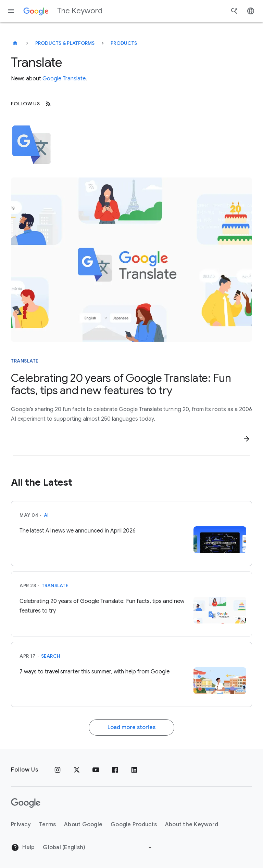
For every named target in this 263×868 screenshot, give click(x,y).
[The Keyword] (15, 43)
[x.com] (77, 770)
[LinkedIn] (134, 770)
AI (46, 515)
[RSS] (48, 104)
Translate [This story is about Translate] (25, 361)
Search (51, 656)
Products (124, 43)
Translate (55, 586)
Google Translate (64, 79)
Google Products (134, 825)
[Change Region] (98, 847)
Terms (47, 825)
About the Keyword (192, 825)
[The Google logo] (26, 803)
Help (23, 847)
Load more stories (131, 727)
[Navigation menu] (11, 11)
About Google (83, 825)
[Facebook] (115, 770)
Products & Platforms (65, 43)
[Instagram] (58, 770)
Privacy (21, 825)
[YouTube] (96, 770)
